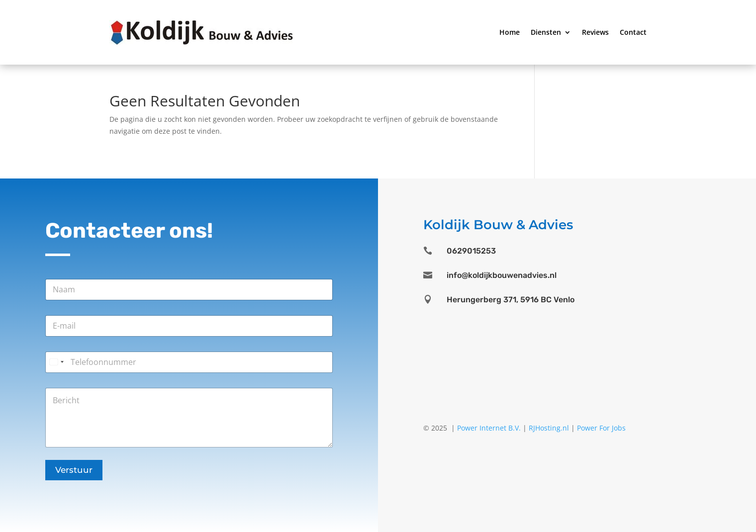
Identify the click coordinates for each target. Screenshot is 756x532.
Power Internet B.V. (489, 428)
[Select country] (56, 362)
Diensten (546, 32)
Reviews (595, 32)
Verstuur (74, 470)
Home (510, 32)
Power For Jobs (601, 428)
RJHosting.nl (549, 428)
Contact (633, 32)
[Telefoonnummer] (189, 362)
